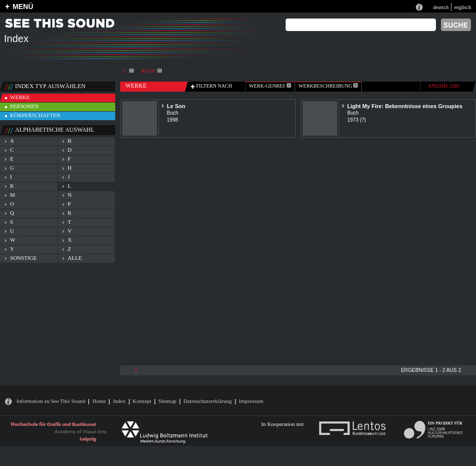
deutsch (441, 7)
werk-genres (270, 86)
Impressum (251, 401)
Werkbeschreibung (328, 86)
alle (75, 258)
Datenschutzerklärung (208, 401)
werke (20, 97)
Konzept (142, 401)
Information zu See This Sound (51, 401)
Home (99, 401)
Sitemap (167, 401)
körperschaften (35, 115)
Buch (151, 71)
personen (24, 106)
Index (119, 401)
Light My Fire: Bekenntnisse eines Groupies (405, 106)
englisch (462, 7)
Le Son (176, 106)
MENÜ (23, 7)
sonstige (23, 258)
